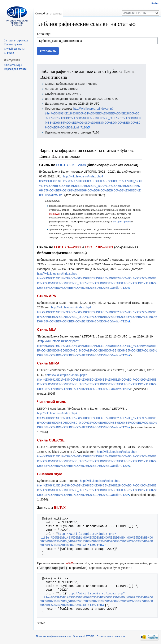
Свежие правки (13, 45)
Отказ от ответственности (111, 636)
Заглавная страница (16, 41)
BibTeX (60, 508)
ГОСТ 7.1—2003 (67, 247)
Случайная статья (14, 49)
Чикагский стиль (52, 402)
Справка (9, 53)
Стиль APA (47, 296)
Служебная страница (48, 13)
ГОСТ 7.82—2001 (99, 247)
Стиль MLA (47, 330)
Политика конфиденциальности (53, 636)
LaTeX (69, 563)
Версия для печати (15, 69)
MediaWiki (55, 214)
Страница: (44, 34)
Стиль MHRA (48, 363)
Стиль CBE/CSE (51, 440)
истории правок (122, 221)
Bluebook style (50, 474)
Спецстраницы (13, 65)
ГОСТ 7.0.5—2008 (71, 165)
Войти (155, 4)
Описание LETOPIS (84, 636)
